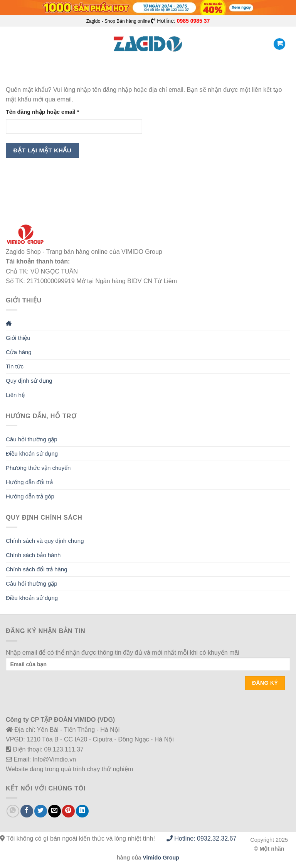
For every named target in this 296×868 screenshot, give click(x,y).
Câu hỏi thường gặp (32, 439)
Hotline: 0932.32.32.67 (201, 838)
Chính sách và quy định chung (45, 541)
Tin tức (15, 366)
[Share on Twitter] (41, 811)
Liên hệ (15, 395)
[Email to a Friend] (55, 811)
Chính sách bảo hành (33, 555)
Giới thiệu (18, 338)
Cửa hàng (19, 352)
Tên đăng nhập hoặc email (49, 112)
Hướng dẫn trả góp (30, 496)
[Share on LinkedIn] (82, 811)
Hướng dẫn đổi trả (29, 482)
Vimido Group (161, 858)
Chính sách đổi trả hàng (37, 569)
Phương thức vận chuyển (38, 468)
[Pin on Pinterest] (68, 811)
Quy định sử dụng (29, 381)
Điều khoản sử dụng (32, 453)
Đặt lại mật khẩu (43, 150)
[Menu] (10, 44)
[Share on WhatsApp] (13, 811)
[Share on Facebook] (27, 811)
